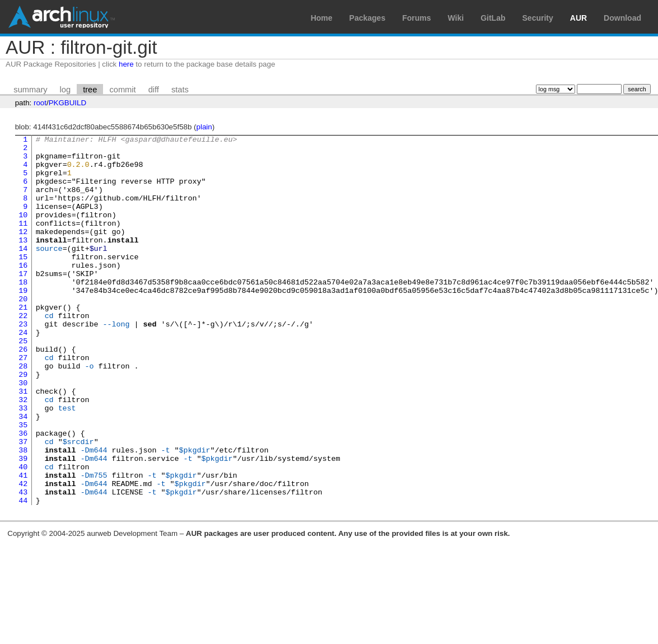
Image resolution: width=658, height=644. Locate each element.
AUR (578, 18)
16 (23, 292)
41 (23, 544)
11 (23, 241)
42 (23, 554)
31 (23, 443)
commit (122, 90)
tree (90, 90)
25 (23, 382)
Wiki (456, 18)
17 (23, 302)
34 (23, 473)
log (66, 90)
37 (23, 503)
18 (23, 312)
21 (23, 342)
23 (23, 362)
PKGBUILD (67, 103)
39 (23, 524)
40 (23, 534)
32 (23, 453)
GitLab (493, 18)
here (126, 64)
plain (204, 127)
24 (23, 372)
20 (23, 332)
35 (23, 483)
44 (23, 574)
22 (23, 352)
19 (23, 322)
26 (23, 393)
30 (23, 433)
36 (23, 493)
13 (23, 262)
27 (23, 403)
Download (622, 18)
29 (23, 423)
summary (30, 90)
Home (322, 18)
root (40, 103)
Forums (416, 18)
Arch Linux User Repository (62, 17)
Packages (368, 18)
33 (23, 463)
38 (23, 514)
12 (23, 251)
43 (23, 564)
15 (23, 282)
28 (23, 413)
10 (23, 231)
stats (180, 90)
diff (154, 90)
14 (23, 272)
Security (538, 18)
